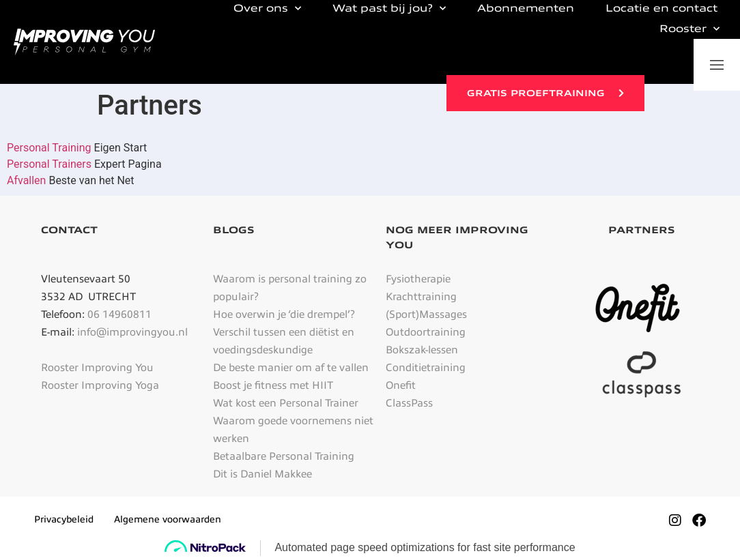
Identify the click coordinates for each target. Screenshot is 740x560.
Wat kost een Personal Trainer (286, 403)
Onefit (401, 385)
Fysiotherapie (418, 279)
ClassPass (409, 403)
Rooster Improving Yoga (100, 385)
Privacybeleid (64, 519)
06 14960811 (119, 314)
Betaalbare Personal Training (284, 456)
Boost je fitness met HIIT (273, 385)
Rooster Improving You (97, 368)
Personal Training (51, 148)
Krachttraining (421, 297)
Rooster (689, 29)
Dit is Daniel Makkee (262, 474)
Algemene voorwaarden (168, 519)
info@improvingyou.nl (132, 332)
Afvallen (26, 180)
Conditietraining (426, 368)
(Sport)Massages (426, 314)
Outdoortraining (426, 332)
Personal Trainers (51, 164)
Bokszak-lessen (422, 350)
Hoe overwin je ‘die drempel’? (284, 314)
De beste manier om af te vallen (291, 368)
